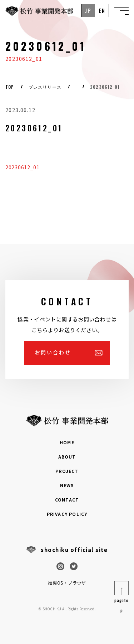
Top (10, 87)
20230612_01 (23, 167)
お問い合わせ (53, 352)
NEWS (67, 485)
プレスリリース (45, 87)
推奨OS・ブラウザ (67, 583)
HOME (67, 442)
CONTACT (67, 500)
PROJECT (67, 471)
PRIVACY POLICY (67, 514)
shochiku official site (74, 550)
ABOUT (67, 457)
